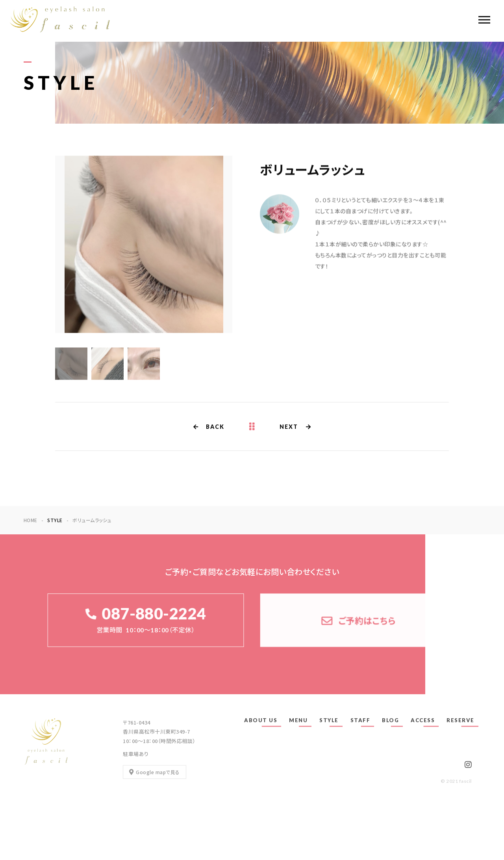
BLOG (390, 720)
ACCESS (423, 720)
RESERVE (460, 720)
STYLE (329, 720)
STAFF (360, 720)
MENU (298, 720)
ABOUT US (261, 720)
